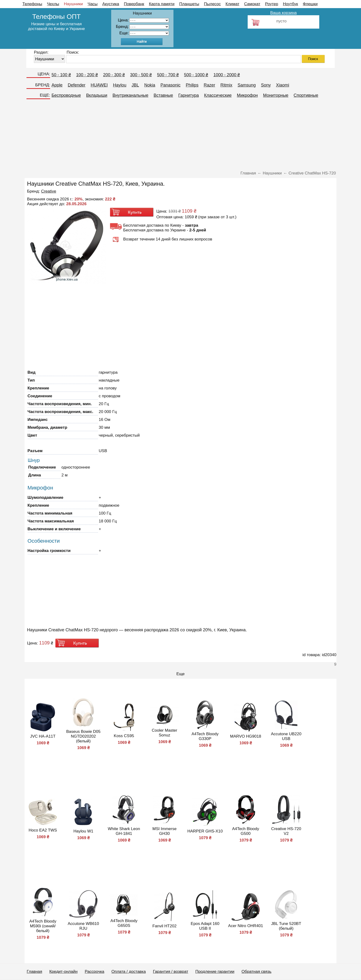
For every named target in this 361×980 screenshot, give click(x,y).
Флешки (310, 4)
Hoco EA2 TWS (43, 830)
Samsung (247, 85)
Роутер (272, 4)
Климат (232, 4)
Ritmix (226, 85)
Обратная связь (256, 972)
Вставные (163, 95)
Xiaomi (283, 85)
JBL (135, 85)
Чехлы (53, 4)
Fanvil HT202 (165, 926)
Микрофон (247, 95)
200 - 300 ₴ (114, 75)
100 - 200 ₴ (87, 75)
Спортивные (306, 95)
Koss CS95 (124, 736)
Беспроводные (66, 95)
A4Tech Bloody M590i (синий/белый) (43, 926)
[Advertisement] (180, 136)
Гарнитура (188, 95)
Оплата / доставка (129, 972)
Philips (192, 85)
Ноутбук (290, 4)
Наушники (73, 4)
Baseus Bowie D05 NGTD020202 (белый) (84, 736)
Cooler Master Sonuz (165, 733)
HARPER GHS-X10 (205, 831)
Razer (209, 85)
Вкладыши (97, 95)
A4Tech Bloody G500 (246, 831)
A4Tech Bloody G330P (205, 736)
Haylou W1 (83, 831)
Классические (218, 95)
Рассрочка (94, 972)
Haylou (120, 85)
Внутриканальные (131, 95)
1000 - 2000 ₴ (227, 75)
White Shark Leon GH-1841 (124, 831)
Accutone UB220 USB (286, 736)
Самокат (252, 4)
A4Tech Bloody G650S (124, 923)
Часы (93, 4)
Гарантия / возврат (171, 972)
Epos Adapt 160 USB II (205, 926)
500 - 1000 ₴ (196, 75)
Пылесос (212, 4)
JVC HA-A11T (43, 736)
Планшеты (189, 4)
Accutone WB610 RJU (83, 926)
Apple (57, 85)
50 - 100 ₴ (61, 75)
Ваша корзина (283, 13)
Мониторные (276, 95)
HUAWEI (99, 85)
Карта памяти (162, 4)
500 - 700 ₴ (168, 75)
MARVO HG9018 (246, 736)
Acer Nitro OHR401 (246, 926)
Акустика (111, 4)
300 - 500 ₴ (141, 75)
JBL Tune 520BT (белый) (286, 926)
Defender (77, 85)
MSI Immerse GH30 (165, 831)
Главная (34, 972)
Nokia (150, 85)
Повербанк (134, 4)
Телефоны (32, 4)
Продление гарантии (215, 972)
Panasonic (171, 85)
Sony (266, 85)
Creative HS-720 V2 (286, 831)
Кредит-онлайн (63, 972)
